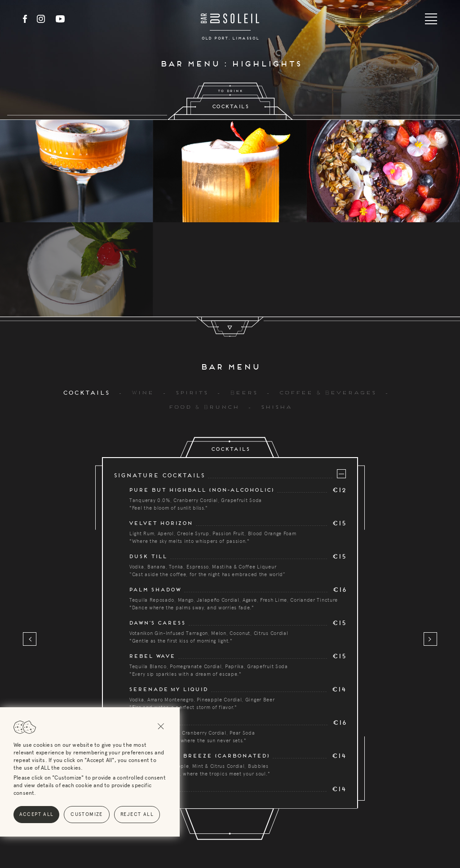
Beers (243, 299)
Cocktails (86, 299)
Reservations (159, 824)
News (299, 824)
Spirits (191, 299)
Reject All (100, 814)
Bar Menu (215, 824)
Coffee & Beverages (327, 299)
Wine (142, 299)
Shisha (276, 313)
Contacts (342, 824)
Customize (49, 814)
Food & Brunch (203, 313)
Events (261, 824)
